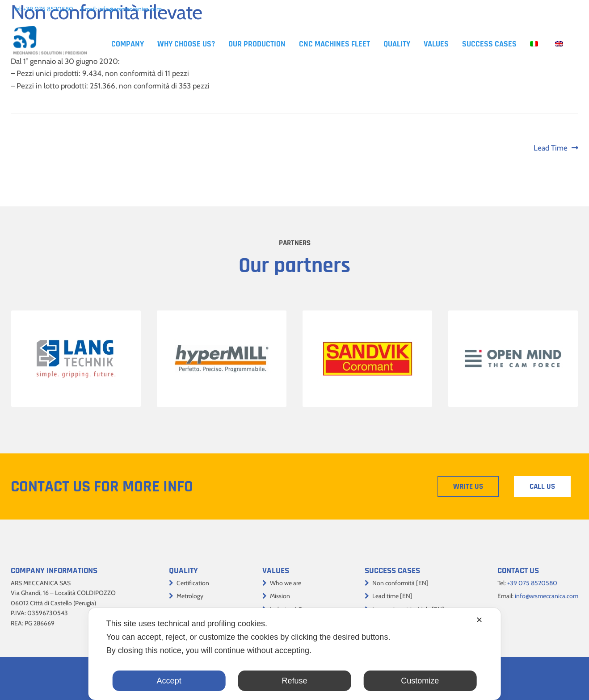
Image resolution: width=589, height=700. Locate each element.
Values (436, 44)
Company (128, 44)
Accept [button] (169, 681)
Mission (280, 596)
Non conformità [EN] (400, 583)
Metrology (190, 596)
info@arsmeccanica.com (130, 9)
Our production (257, 44)
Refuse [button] (294, 681)
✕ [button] (479, 620)
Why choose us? (186, 44)
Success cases (489, 44)
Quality (397, 44)
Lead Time (551, 148)
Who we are (286, 583)
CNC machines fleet (334, 44)
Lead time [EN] (392, 596)
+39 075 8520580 (48, 9)
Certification (193, 583)
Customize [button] (420, 681)
